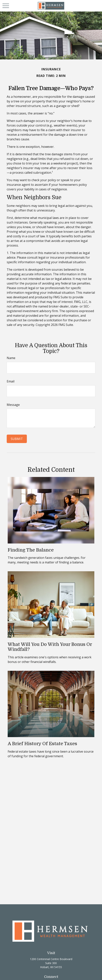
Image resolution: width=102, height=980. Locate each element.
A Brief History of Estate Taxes (42, 744)
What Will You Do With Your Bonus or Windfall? (50, 647)
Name (11, 358)
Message (13, 405)
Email (11, 381)
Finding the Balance (31, 550)
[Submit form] (17, 439)
